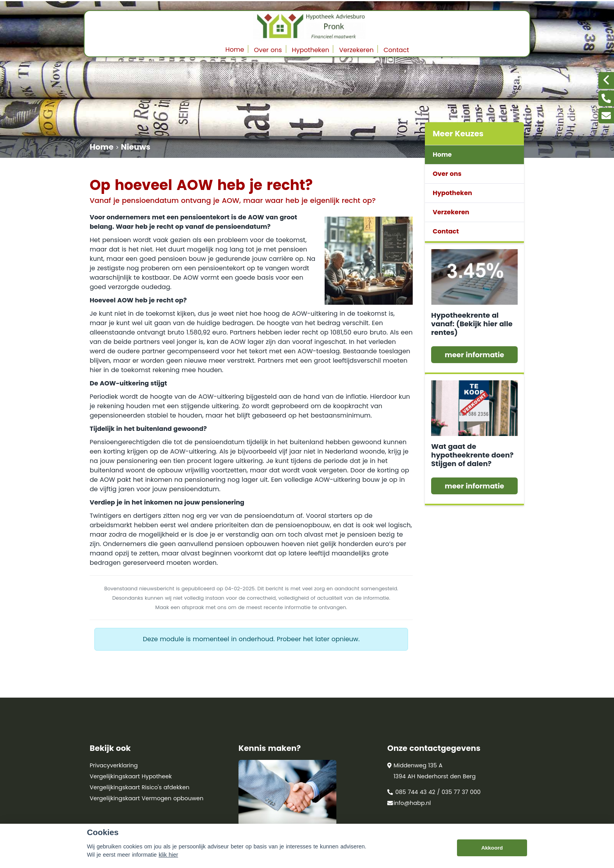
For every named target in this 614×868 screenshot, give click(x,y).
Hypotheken (311, 50)
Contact (396, 50)
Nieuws (136, 147)
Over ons (268, 50)
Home (235, 50)
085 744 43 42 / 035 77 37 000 (434, 792)
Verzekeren (356, 50)
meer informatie (475, 355)
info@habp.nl (409, 803)
